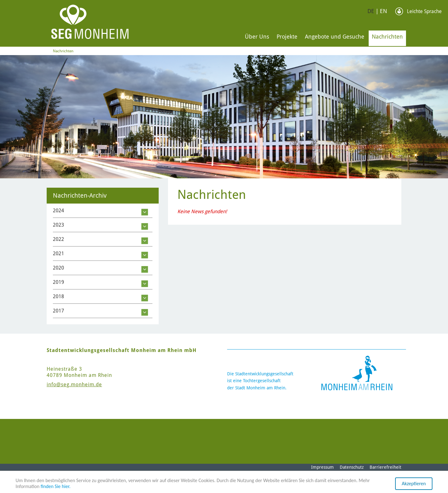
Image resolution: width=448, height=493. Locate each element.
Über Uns (257, 37)
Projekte (287, 37)
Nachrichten (387, 37)
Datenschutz (352, 467)
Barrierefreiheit (385, 467)
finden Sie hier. (56, 486)
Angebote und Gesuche (335, 37)
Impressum (322, 467)
